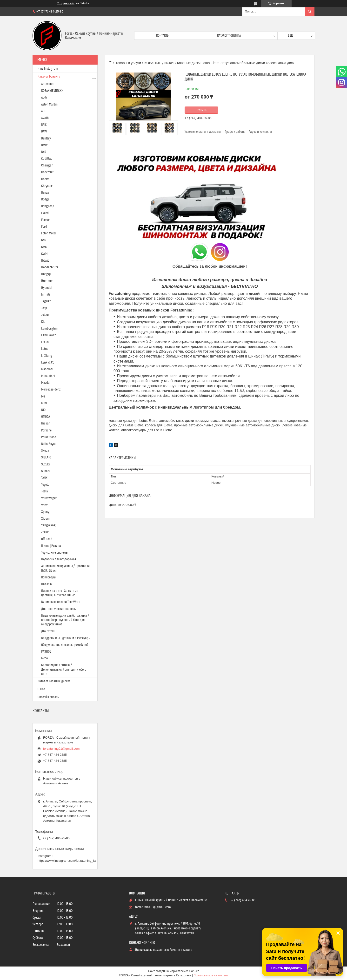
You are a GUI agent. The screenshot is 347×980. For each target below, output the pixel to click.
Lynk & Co (48, 363)
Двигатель (48, 631)
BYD (44, 152)
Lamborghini (50, 329)
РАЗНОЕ (46, 652)
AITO (44, 111)
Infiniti (46, 295)
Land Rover (48, 335)
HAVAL (45, 261)
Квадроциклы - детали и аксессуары (66, 638)
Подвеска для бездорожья (59, 559)
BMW (44, 145)
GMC (44, 247)
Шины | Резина (51, 546)
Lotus (45, 349)
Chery (45, 179)
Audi (44, 98)
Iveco (44, 658)
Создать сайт (66, 3)
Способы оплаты (49, 697)
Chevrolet (47, 172)
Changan (47, 166)
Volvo (45, 505)
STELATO (46, 457)
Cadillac (47, 159)
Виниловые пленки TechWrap (61, 602)
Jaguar (46, 301)
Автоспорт (48, 84)
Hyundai (47, 288)
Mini (44, 403)
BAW (44, 132)
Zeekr (45, 532)
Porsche (46, 430)
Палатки (47, 584)
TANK (44, 478)
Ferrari (46, 220)
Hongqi (46, 274)
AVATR (45, 118)
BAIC (44, 125)
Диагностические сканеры (59, 609)
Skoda (45, 451)
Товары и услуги (128, 63)
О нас (41, 689)
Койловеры (49, 577)
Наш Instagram (48, 69)
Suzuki (46, 464)
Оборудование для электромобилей (65, 645)
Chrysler (47, 186)
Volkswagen (49, 498)
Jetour (45, 315)
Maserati (47, 369)
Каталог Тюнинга (49, 77)
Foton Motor (49, 233)
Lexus (45, 342)
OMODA (46, 417)
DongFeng (48, 206)
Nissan (46, 424)
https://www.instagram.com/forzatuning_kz (67, 861)
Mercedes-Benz (51, 390)
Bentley (46, 139)
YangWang (48, 525)
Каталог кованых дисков (54, 681)
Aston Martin (49, 105)
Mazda (45, 383)
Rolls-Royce (49, 444)
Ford (44, 227)
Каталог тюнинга (229, 36)
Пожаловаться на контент (211, 975)
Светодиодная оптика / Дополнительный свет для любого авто (64, 669)
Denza (45, 193)
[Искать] (310, 12)
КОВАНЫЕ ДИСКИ (159, 63)
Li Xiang (47, 356)
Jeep (44, 308)
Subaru (46, 471)
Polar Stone (49, 437)
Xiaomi (46, 519)
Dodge (45, 199)
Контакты (163, 36)
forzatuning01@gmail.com (61, 749)
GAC (44, 240)
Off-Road (47, 539)
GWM (44, 254)
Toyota (45, 485)
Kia (43, 322)
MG (43, 397)
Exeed (45, 213)
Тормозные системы (55, 553)
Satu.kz (194, 971)
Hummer (47, 281)
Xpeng (45, 512)
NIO (43, 410)
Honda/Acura (50, 267)
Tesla (45, 491)
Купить (202, 110)
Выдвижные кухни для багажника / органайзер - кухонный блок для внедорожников (65, 620)
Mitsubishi (48, 376)
